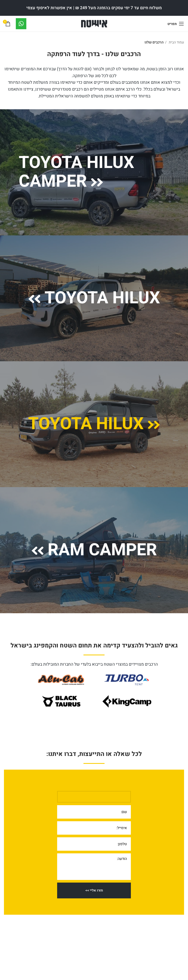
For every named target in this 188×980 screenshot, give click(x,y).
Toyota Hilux (94, 298)
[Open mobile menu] (176, 24)
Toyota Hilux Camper (76, 172)
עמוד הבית (176, 42)
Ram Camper (94, 550)
